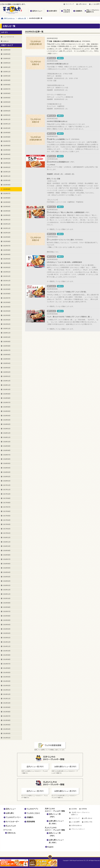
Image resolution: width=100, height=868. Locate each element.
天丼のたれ (11, 833)
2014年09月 (7, 655)
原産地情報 (31, 822)
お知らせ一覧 (22, 18)
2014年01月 (7, 690)
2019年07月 (7, 402)
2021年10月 (7, 285)
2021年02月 (7, 320)
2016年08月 (7, 555)
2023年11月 (7, 176)
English (50, 847)
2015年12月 (7, 590)
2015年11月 (7, 594)
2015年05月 (7, 620)
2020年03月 (7, 368)
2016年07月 (7, 559)
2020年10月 (7, 337)
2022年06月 (7, 250)
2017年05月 (7, 516)
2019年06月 (7, 407)
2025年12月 (7, 67)
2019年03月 (7, 420)
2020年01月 (7, 376)
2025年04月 (7, 102)
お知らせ (6, 41)
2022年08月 (7, 241)
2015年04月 (7, 625)
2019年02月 (7, 424)
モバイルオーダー (12, 822)
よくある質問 (95, 4)
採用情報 (84, 809)
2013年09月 (7, 707)
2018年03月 (7, 472)
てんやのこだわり (66, 11)
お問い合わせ (83, 4)
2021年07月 (7, 298)
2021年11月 (7, 281)
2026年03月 (7, 54)
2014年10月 (7, 651)
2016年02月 (7, 581)
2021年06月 (7, 302)
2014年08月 (7, 659)
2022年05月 (7, 254)
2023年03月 (7, 211)
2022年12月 (7, 224)
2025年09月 (7, 80)
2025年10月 (7, 76)
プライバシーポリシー (78, 829)
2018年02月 (7, 477)
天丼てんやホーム (9, 18)
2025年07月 (7, 89)
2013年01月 (7, 738)
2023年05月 (7, 202)
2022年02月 (7, 267)
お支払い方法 (88, 822)
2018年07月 (7, 455)
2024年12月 (7, 119)
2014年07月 (7, 664)
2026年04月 (7, 50)
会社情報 (74, 809)
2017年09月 (7, 498)
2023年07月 (7, 194)
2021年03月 (7, 315)
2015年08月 (7, 607)
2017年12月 (7, 485)
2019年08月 (7, 398)
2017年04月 (7, 520)
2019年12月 (7, 381)
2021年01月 (7, 324)
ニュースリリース (9, 37)
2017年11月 (7, 490)
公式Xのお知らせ (77, 825)
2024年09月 (7, 133)
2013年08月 (7, 712)
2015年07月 (7, 611)
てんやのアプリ (32, 809)
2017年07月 (7, 507)
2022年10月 (7, 233)
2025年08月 (7, 85)
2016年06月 (7, 564)
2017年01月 (7, 533)
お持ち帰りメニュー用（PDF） (56, 822)
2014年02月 (7, 686)
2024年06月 (7, 146)
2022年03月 (7, 263)
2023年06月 (7, 198)
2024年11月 (7, 124)
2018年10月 (7, 442)
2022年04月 (7, 259)
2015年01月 (7, 638)
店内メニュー (36, 11)
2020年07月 (7, 350)
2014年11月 (7, 646)
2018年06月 (7, 459)
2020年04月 (7, 363)
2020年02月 (7, 372)
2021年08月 (7, 294)
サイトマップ (70, 4)
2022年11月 (7, 228)
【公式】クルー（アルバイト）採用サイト (92, 11)
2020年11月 (7, 333)
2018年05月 (7, 463)
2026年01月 (7, 63)
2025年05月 (7, 98)
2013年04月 (7, 729)
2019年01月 (7, 429)
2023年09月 (7, 185)
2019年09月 (7, 394)
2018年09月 (7, 446)
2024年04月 (7, 154)
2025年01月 (7, 115)
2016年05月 (7, 568)
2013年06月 (7, 720)
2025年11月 (7, 72)
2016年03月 (7, 577)
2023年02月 (7, 215)
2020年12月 (7, 329)
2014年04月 (7, 677)
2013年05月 (7, 725)
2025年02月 (7, 111)
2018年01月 (7, 481)
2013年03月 (7, 733)
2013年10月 (7, 703)
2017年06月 (7, 511)
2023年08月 (7, 189)
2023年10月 (7, 180)
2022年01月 (7, 272)
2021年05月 (7, 307)
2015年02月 (7, 633)
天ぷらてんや (11, 826)
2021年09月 (7, 289)
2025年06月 (7, 93)
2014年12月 (7, 642)
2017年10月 (7, 494)
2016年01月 (7, 585)
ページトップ (50, 857)
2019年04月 (7, 416)
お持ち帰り (52, 11)
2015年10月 (7, 598)
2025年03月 (7, 106)
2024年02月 (7, 163)
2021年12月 (7, 276)
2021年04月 (7, 311)
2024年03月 (7, 159)
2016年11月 (7, 542)
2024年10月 (7, 128)
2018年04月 (7, 468)
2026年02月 (7, 58)
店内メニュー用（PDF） (55, 815)
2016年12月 (7, 537)
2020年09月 (7, 342)
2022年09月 (7, 237)
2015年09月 (7, 603)
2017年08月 (7, 503)
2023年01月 (7, 220)
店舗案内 (78, 11)
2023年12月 (7, 172)
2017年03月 (7, 524)
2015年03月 (7, 629)
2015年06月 (7, 616)
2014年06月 (7, 668)
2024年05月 (7, 150)
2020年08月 (7, 346)
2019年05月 (7, 411)
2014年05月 (7, 673)
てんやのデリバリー (13, 817)
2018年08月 (7, 450)
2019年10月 (7, 389)
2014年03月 (7, 681)
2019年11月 (7, 385)
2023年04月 (7, 207)
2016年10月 (7, 546)
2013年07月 (7, 716)
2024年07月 (7, 141)
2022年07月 (7, 246)
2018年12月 (7, 433)
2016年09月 (7, 551)
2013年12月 (7, 694)
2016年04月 (7, 572)
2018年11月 (7, 437)
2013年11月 (7, 699)
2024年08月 (7, 137)
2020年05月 (7, 359)
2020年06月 (7, 355)
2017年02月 (7, 529)
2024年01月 (7, 167)
